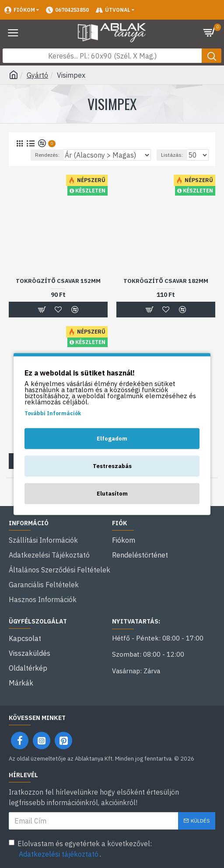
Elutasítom (112, 494)
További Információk (53, 413)
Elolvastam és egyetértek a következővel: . (80, 849)
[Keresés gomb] (212, 56)
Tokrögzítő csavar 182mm (166, 281)
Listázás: (172, 155)
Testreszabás (112, 466)
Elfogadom (112, 439)
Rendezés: (47, 155)
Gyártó (37, 75)
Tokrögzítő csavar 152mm (58, 281)
